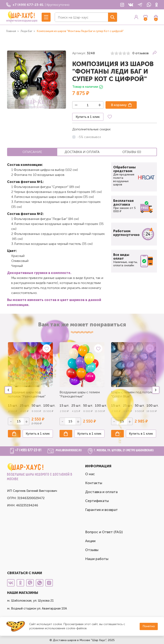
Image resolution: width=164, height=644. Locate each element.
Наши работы (97, 559)
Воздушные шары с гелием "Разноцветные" (80, 394)
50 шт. (88, 405)
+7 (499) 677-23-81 (28, 450)
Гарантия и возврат (101, 510)
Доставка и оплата (101, 492)
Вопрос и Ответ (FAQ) (104, 532)
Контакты (94, 483)
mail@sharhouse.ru (69, 450)
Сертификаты (97, 501)
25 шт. (76, 405)
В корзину (119, 105)
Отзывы (92, 550)
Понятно (149, 626)
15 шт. (64, 405)
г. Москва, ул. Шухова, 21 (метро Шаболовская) (124, 450)
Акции (90, 541)
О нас (90, 474)
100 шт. (48, 405)
